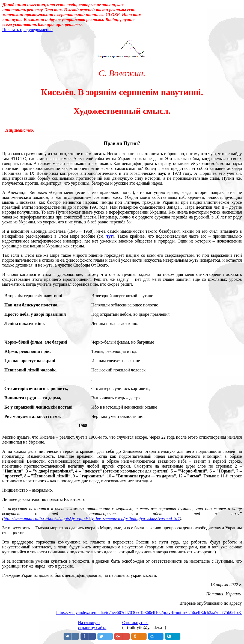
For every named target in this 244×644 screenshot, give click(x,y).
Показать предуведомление (27, 30)
